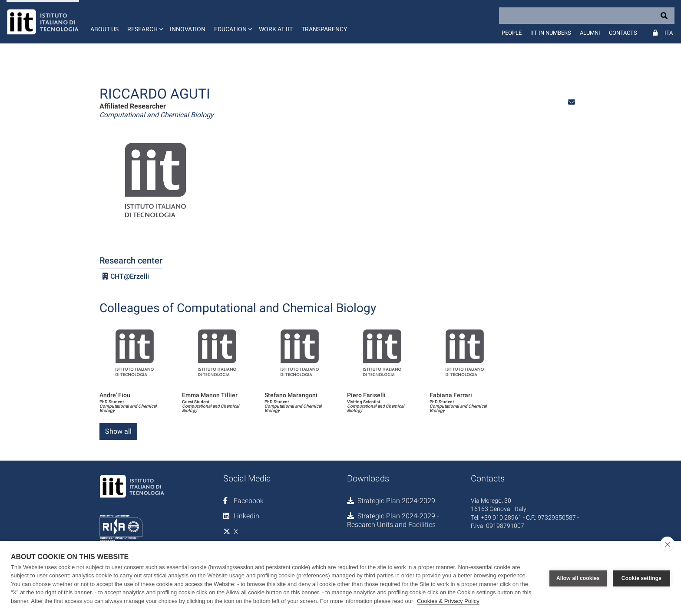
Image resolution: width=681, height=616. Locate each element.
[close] (667, 544)
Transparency (324, 29)
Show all (118, 431)
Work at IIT (276, 29)
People (512, 33)
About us (104, 29)
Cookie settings (641, 578)
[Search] (587, 16)
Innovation (188, 29)
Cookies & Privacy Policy (448, 601)
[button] (144, 22)
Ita (669, 33)
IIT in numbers (551, 33)
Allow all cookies (578, 578)
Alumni (590, 33)
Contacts (623, 33)
